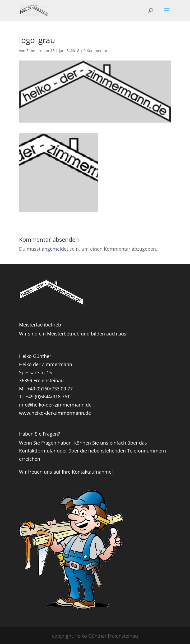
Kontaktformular (37, 451)
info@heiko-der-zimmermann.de (55, 405)
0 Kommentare (97, 51)
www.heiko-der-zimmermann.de (55, 413)
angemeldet (55, 249)
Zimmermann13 (41, 51)
